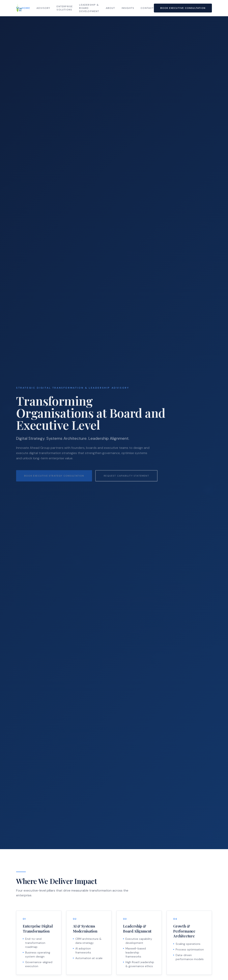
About (110, 8)
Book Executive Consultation (183, 8)
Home (26, 8)
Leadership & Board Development (89, 8)
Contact (147, 8)
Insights (128, 8)
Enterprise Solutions (65, 8)
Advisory (43, 8)
